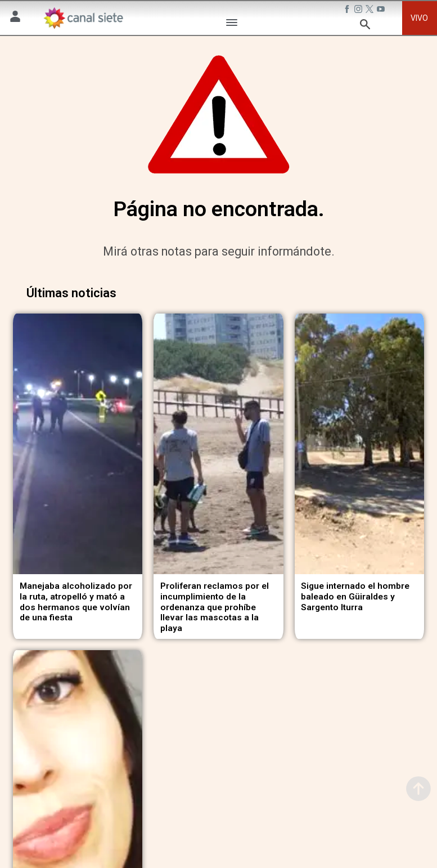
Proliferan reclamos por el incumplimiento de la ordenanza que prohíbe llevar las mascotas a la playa (215, 604)
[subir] (418, 789)
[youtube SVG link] (382, 11)
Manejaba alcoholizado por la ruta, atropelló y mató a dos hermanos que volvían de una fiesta (76, 598)
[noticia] (78, 442)
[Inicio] (83, 18)
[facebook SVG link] (348, 11)
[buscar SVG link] (365, 26)
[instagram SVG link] (359, 11)
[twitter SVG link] (371, 11)
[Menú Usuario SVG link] (15, 18)
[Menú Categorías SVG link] (232, 24)
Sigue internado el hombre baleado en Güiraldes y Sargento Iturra (355, 593)
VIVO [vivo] (419, 18)
